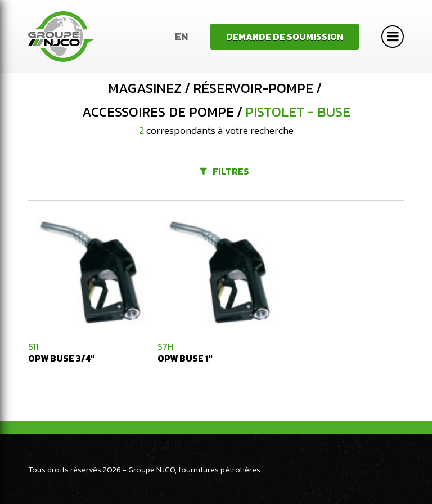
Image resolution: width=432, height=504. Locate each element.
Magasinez (145, 88)
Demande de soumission (285, 37)
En (181, 36)
